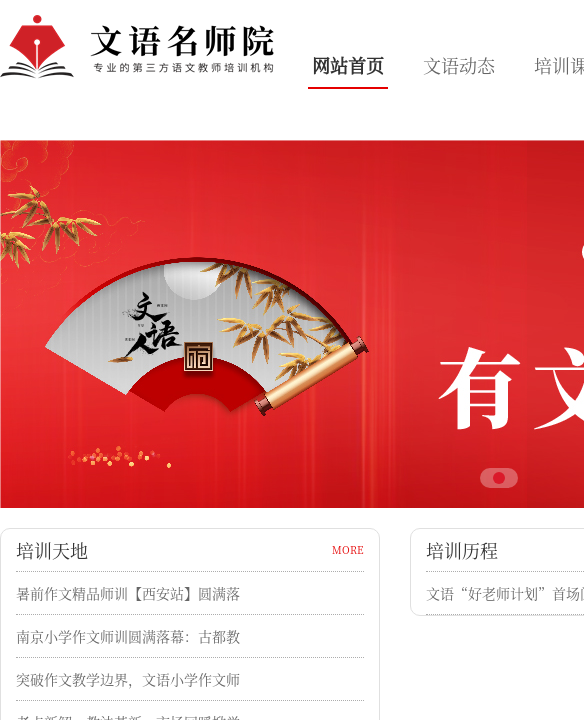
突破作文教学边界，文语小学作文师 (128, 679)
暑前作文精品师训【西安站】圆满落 (128, 593)
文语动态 (459, 65)
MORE (348, 549)
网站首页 (348, 65)
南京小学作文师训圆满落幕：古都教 (128, 636)
